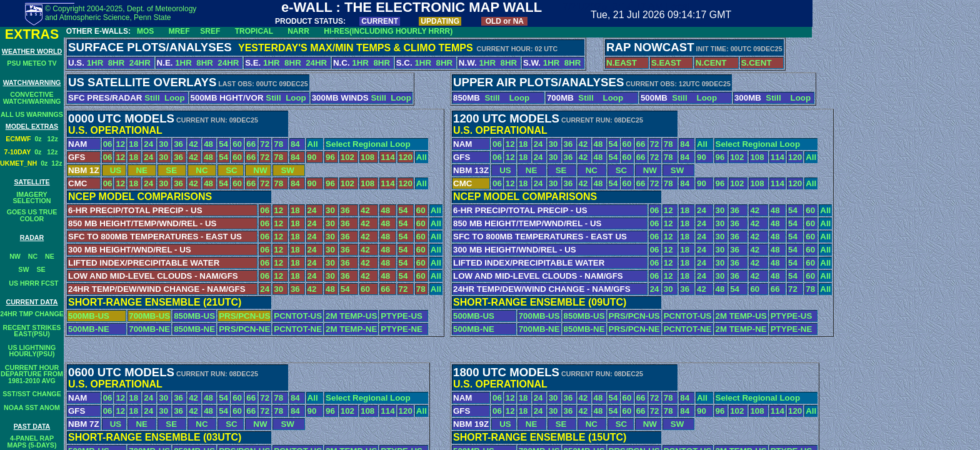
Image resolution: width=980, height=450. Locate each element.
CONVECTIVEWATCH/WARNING (32, 98)
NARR (298, 31)
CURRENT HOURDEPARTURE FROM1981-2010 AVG (32, 374)
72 (265, 144)
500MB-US (89, 316)
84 (295, 144)
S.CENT (757, 63)
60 (237, 144)
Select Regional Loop (368, 144)
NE (50, 256)
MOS (145, 31)
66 (251, 144)
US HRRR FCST (32, 283)
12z (53, 139)
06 (108, 144)
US (112, 170)
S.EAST (666, 63)
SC (228, 170)
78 (278, 144)
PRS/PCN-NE (244, 329)
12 (120, 144)
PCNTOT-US (298, 316)
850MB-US (194, 316)
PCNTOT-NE (298, 329)
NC (33, 256)
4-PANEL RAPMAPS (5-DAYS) (32, 442)
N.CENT (711, 63)
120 (406, 157)
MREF (179, 31)
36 (178, 144)
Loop (175, 98)
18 (133, 144)
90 (312, 157)
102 (347, 157)
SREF (210, 31)
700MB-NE (149, 329)
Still (152, 98)
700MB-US (149, 316)
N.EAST (622, 63)
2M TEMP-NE (351, 329)
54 (223, 144)
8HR (117, 63)
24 (148, 144)
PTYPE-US (402, 316)
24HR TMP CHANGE (32, 314)
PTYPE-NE (402, 329)
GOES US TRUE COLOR (32, 215)
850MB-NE (194, 329)
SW (23, 269)
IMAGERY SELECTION (32, 198)
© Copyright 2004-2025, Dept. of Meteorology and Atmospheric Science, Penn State (121, 13)
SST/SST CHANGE (32, 394)
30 (163, 144)
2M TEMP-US (351, 316)
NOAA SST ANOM (32, 407)
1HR (95, 63)
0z (41, 139)
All (313, 144)
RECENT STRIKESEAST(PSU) (32, 331)
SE (41, 269)
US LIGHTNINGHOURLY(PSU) (32, 351)
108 (367, 157)
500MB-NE (89, 329)
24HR (141, 63)
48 (208, 144)
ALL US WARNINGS (32, 114)
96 (330, 157)
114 (387, 157)
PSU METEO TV (32, 63)
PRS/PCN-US (244, 316)
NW (15, 256)
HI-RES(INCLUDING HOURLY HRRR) (388, 31)
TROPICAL (254, 31)
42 (193, 144)
